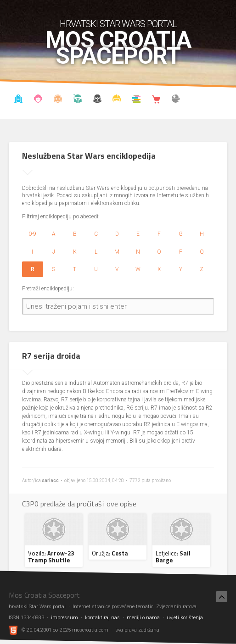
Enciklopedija (58, 100)
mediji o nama (143, 618)
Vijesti (18, 100)
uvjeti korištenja (185, 618)
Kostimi (117, 100)
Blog (38, 100)
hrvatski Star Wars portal (118, 24)
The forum (176, 100)
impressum (65, 618)
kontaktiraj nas (102, 618)
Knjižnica (136, 100)
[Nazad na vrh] (222, 597)
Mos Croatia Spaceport (118, 48)
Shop (156, 100)
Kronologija (78, 100)
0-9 (32, 234)
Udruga (97, 100)
